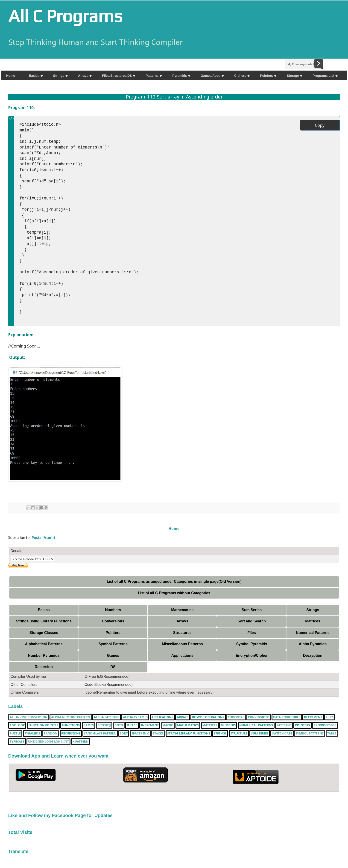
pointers (302, 725)
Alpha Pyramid (135, 717)
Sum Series (252, 610)
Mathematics (182, 610)
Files (251, 633)
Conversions (113, 621)
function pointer (43, 725)
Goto (119, 725)
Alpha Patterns (107, 717)
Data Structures (287, 717)
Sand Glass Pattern (100, 734)
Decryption (313, 655)
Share (13, 56)
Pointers (113, 633)
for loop (17, 725)
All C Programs (65, 16)
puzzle (15, 734)
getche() (104, 725)
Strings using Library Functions (44, 621)
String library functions (189, 734)
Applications (182, 655)
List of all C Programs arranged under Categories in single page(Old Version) (174, 581)
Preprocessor (325, 725)
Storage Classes (44, 633)
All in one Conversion (29, 717)
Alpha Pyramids (313, 644)
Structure (239, 734)
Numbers (113, 610)
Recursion (44, 667)
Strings (313, 610)
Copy (320, 125)
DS (113, 667)
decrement (313, 717)
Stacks (158, 734)
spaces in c (140, 734)
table (332, 734)
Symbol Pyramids (251, 644)
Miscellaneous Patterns (182, 644)
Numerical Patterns (313, 633)
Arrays (182, 621)
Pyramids (32, 734)
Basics (44, 610)
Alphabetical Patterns (44, 644)
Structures (182, 633)
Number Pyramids (44, 655)
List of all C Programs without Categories (174, 593)
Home (174, 529)
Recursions (71, 734)
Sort (124, 734)
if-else (132, 725)
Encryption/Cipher (252, 655)
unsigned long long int (48, 742)
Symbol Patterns (113, 644)
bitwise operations (208, 717)
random (51, 734)
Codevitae (236, 717)
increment (150, 725)
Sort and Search (252, 621)
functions (71, 725)
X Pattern (80, 742)
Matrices (313, 621)
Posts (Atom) (43, 538)
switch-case (282, 734)
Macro (168, 725)
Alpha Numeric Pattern (71, 717)
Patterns (284, 725)
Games (113, 655)
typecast (17, 742)
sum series (260, 734)
